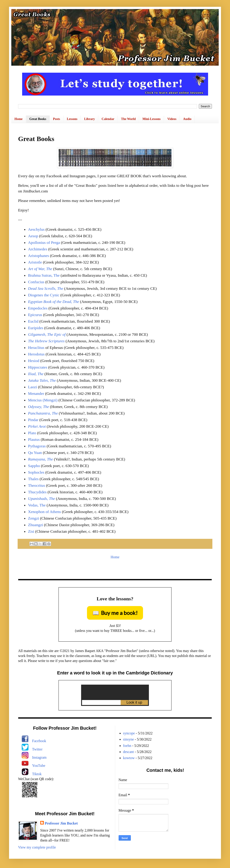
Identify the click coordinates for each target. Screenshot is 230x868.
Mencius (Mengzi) (43, 400)
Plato (32, 433)
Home (19, 119)
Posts (57, 119)
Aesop (33, 236)
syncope (129, 733)
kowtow (129, 758)
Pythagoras (37, 446)
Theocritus (36, 485)
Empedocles (38, 308)
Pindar (33, 420)
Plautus (34, 439)
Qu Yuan (35, 453)
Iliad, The (36, 374)
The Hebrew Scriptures (46, 341)
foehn (127, 746)
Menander (36, 393)
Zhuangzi (35, 525)
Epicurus (35, 315)
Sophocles (36, 472)
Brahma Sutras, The (44, 275)
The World (128, 119)
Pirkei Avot (37, 426)
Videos (172, 119)
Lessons (72, 119)
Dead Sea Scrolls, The (46, 288)
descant (129, 752)
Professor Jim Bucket (61, 823)
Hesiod (34, 361)
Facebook (39, 741)
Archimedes (38, 249)
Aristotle (35, 262)
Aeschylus (36, 229)
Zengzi (34, 518)
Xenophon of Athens (45, 512)
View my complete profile (37, 847)
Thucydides (37, 492)
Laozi (33, 387)
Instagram (39, 757)
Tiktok (37, 774)
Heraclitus (36, 348)
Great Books (38, 119)
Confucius (36, 282)
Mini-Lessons (152, 119)
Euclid (33, 321)
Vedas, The (37, 505)
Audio (187, 119)
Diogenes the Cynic (44, 295)
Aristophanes (39, 256)
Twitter (37, 749)
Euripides (36, 328)
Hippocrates (38, 367)
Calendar (108, 119)
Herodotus (36, 354)
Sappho (34, 466)
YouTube (39, 766)
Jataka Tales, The (42, 380)
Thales (33, 479)
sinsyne (129, 739)
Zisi (31, 531)
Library (89, 119)
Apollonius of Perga (44, 242)
